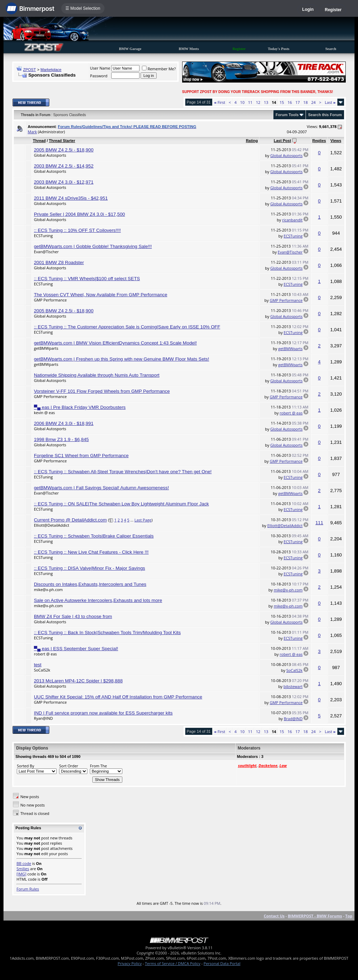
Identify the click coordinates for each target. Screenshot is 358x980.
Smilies (23, 869)
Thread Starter (62, 141)
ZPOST (30, 70)
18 (306, 102)
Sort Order (69, 766)
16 (290, 102)
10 (242, 102)
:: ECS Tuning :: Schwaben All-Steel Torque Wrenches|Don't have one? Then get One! (123, 472)
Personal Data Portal (222, 963)
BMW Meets (189, 49)
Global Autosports (50, 155)
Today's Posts (279, 49)
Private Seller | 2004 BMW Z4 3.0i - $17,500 (80, 214)
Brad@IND (293, 719)
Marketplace (51, 70)
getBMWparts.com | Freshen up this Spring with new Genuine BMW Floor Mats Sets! (121, 359)
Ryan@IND (43, 718)
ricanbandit (292, 220)
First (220, 102)
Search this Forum (325, 115)
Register (333, 10)
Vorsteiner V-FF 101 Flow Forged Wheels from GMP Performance (102, 391)
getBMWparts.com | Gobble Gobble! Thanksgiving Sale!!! (93, 246)
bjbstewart (293, 686)
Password (99, 76)
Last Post (282, 141)
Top (349, 916)
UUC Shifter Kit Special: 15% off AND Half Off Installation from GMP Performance (118, 697)
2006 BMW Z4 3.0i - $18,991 (64, 423)
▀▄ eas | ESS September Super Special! (76, 649)
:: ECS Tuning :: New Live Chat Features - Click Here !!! (91, 552)
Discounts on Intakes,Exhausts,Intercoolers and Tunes (90, 584)
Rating (252, 141)
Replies (319, 141)
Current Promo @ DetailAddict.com (70, 520)
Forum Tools (287, 115)
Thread (39, 141)
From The (98, 766)
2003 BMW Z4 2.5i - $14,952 (64, 166)
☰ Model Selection (83, 8)
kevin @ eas (44, 413)
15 (282, 102)
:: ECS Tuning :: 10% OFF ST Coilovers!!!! (77, 230)
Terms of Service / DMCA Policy (173, 963)
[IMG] (21, 874)
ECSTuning (43, 236)
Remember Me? (159, 69)
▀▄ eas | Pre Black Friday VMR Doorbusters (80, 407)
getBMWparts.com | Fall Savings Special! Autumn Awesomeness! (101, 488)
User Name (100, 68)
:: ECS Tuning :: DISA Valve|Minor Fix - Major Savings (89, 568)
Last (330, 102)
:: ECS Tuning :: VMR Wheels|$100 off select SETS (87, 279)
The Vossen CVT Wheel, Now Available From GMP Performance (101, 295)
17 (298, 102)
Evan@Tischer (46, 252)
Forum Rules (28, 889)
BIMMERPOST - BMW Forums (315, 916)
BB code (24, 863)
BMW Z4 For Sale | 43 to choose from (73, 616)
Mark (32, 132)
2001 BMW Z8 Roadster (59, 262)
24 (313, 102)
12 (258, 102)
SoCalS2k (42, 670)
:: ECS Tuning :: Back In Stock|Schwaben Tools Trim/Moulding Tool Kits (107, 633)
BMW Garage (130, 49)
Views (336, 141)
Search (331, 49)
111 (319, 523)
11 (250, 102)
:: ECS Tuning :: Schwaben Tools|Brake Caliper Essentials (94, 536)
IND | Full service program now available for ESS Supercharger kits (103, 713)
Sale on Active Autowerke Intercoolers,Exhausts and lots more (98, 600)
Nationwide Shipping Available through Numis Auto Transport (97, 375)
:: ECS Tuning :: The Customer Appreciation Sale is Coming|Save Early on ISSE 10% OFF (127, 327)
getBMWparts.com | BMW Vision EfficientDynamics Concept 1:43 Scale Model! (115, 343)
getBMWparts (46, 348)
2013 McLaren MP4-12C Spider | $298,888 (78, 681)
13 (266, 102)
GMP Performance (50, 300)
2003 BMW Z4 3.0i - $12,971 (64, 182)
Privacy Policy (130, 963)
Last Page (143, 520)
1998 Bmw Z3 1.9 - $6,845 (61, 439)
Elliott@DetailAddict (52, 525)
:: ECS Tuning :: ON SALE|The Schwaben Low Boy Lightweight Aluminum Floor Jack (121, 504)
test (38, 665)
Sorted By (25, 766)
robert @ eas (291, 413)
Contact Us (274, 916)
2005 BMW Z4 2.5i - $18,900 (64, 150)
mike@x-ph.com (48, 590)
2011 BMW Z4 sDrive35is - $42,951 (71, 198)
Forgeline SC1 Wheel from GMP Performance (81, 456)
